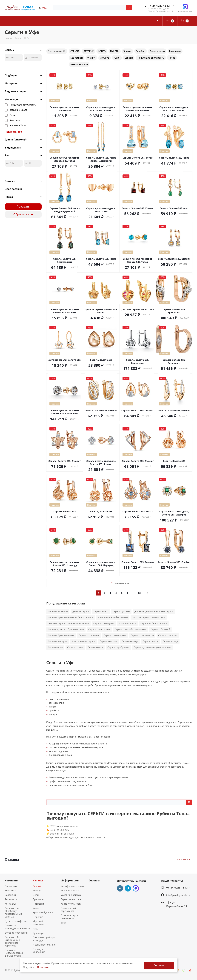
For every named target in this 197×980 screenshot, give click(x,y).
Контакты (10, 904)
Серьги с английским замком (130, 629)
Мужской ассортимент (40, 923)
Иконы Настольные (44, 945)
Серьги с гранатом (89, 635)
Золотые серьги (127, 623)
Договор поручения (16, 933)
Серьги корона (75, 647)
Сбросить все (23, 214)
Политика (43, 967)
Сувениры (39, 933)
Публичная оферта (16, 921)
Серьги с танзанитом (142, 635)
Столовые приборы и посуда (44, 939)
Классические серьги (84, 641)
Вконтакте (120, 888)
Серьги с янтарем (58, 641)
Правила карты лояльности (70, 917)
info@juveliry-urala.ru (178, 895)
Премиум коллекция (39, 950)
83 (139, 593)
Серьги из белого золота (154, 623)
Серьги (37, 886)
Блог (63, 923)
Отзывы (94, 880)
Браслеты (38, 899)
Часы (36, 929)
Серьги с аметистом (99, 629)
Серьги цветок (150, 641)
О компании (12, 886)
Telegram (128, 888)
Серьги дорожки (108, 641)
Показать (23, 207)
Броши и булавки (43, 912)
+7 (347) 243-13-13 (159, 6)
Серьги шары (55, 647)
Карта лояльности (71, 904)
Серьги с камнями (58, 611)
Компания (12, 880)
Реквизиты (11, 899)
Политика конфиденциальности (18, 927)
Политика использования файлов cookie (14, 953)
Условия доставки (71, 895)
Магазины (11, 890)
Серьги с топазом (168, 635)
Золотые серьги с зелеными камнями (68, 623)
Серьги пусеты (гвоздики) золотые (152, 647)
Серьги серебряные (118, 647)
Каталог (38, 880)
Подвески (38, 904)
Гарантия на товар (71, 899)
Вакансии (10, 895)
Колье (36, 908)
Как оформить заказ (72, 886)
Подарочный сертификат (68, 909)
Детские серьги (81, 611)
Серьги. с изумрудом (115, 635)
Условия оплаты (70, 890)
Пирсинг (38, 917)
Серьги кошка (95, 647)
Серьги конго (101, 611)
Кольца (37, 890)
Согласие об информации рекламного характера (12, 941)
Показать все (13, 132)
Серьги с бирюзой (161, 629)
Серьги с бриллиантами (61, 635)
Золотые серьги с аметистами (149, 617)
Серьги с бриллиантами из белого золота (71, 617)
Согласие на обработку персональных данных (13, 912)
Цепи (36, 895)
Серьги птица (170, 641)
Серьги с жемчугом (104, 623)
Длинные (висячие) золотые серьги (154, 611)
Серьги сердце (130, 641)
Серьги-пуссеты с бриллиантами (66, 629)
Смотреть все (183, 859)
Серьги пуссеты (121, 611)
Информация (70, 880)
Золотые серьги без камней (113, 617)
